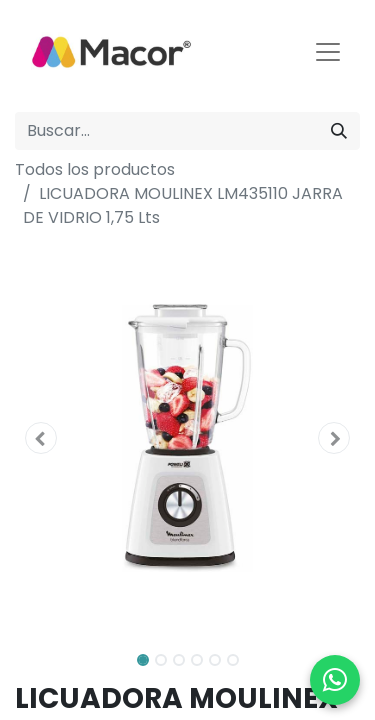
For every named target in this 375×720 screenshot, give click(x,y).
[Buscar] (339, 131)
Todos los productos (95, 169)
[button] (41, 438)
